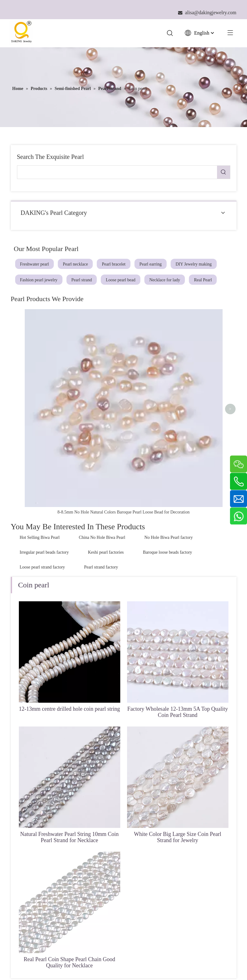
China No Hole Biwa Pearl (102, 409)
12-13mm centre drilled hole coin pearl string (69, 580)
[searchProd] (117, 172)
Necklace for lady (165, 280)
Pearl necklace (75, 264)
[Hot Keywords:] (224, 172)
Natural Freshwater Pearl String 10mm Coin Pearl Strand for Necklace (69, 708)
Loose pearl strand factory (43, 438)
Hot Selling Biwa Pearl (40, 409)
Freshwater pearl (35, 264)
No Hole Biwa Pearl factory (168, 409)
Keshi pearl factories (106, 423)
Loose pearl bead (121, 280)
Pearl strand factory (101, 438)
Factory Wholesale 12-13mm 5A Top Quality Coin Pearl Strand (178, 583)
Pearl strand (82, 280)
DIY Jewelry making (194, 264)
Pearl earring (151, 264)
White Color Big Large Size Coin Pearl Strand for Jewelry (178, 708)
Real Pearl (203, 280)
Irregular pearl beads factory (44, 423)
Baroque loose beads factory (167, 423)
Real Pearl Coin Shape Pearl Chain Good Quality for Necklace (70, 833)
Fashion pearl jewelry (39, 280)
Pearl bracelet (114, 264)
